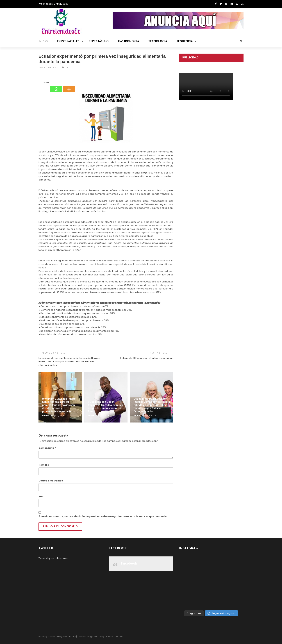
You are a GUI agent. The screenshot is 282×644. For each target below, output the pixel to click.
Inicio (43, 41)
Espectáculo (99, 41)
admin (42, 68)
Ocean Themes (114, 637)
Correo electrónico (51, 481)
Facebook (129, 564)
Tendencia (186, 41)
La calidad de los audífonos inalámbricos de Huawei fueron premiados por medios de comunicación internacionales (69, 362)
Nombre (44, 465)
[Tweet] (41, 83)
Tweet (46, 82)
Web (41, 496)
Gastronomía (129, 41)
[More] (69, 86)
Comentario (47, 448)
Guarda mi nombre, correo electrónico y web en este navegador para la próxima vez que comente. (103, 516)
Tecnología (158, 41)
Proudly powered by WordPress (57, 637)
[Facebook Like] (40, 83)
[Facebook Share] (39, 83)
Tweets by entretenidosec (54, 558)
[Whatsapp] (56, 86)
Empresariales (70, 41)
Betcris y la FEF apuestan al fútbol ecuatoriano (147, 358)
